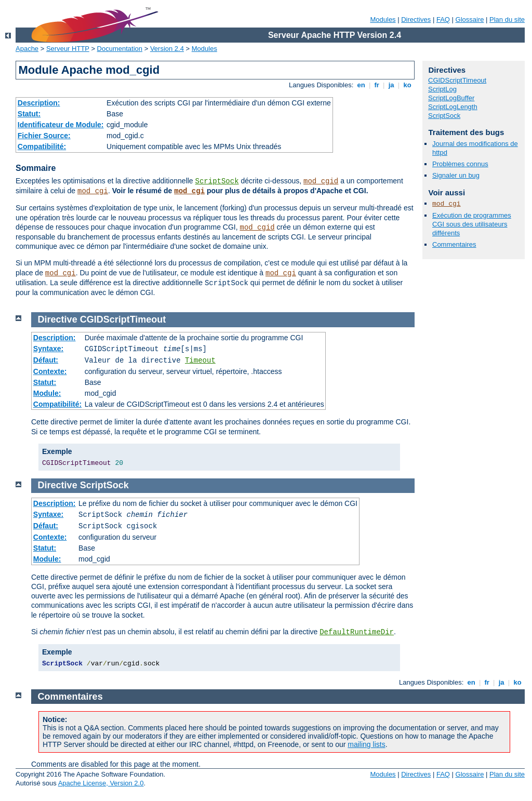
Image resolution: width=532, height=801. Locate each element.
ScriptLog (442, 89)
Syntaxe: (48, 349)
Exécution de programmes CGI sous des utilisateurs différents (472, 224)
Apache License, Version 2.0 (101, 783)
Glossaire (470, 19)
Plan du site (507, 19)
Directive (58, 319)
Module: (47, 393)
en (361, 85)
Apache (27, 49)
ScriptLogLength (453, 107)
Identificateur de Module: (61, 125)
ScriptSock (217, 181)
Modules (383, 19)
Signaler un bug (456, 175)
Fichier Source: (44, 136)
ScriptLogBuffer (451, 98)
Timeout (200, 361)
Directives (416, 19)
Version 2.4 (167, 49)
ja (391, 85)
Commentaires (454, 244)
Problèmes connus (460, 164)
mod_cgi (93, 191)
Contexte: (50, 371)
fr (377, 85)
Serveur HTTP (68, 49)
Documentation (120, 49)
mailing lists (366, 744)
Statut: (29, 114)
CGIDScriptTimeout (457, 80)
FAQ (443, 19)
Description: (39, 103)
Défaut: (46, 360)
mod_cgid (321, 181)
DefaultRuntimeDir (357, 632)
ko (407, 85)
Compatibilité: (42, 146)
